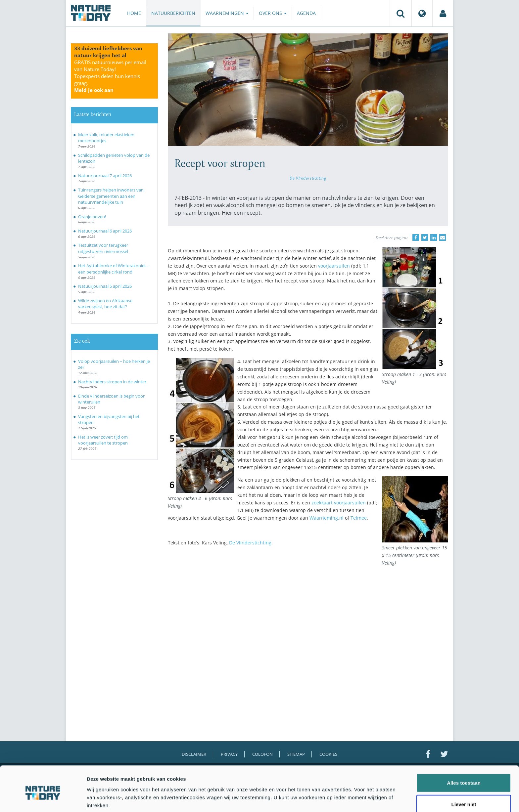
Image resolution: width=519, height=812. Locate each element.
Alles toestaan (464, 755)
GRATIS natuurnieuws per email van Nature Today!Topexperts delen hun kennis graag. (110, 76)
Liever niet (464, 777)
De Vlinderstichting (308, 178)
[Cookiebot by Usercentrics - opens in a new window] (43, 799)
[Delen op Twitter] (425, 237)
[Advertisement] (308, 609)
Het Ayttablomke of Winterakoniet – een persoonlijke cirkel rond (114, 269)
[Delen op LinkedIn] (434, 237)
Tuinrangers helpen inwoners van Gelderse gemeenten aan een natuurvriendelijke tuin (111, 196)
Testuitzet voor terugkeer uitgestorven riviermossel (103, 248)
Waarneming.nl (327, 518)
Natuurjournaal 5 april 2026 (105, 286)
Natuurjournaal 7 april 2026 (105, 176)
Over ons (273, 13)
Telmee (359, 518)
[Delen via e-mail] (443, 237)
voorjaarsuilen (334, 266)
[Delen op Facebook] (416, 237)
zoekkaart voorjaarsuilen (339, 503)
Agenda (306, 13)
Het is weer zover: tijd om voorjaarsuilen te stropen (103, 440)
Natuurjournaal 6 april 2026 (105, 231)
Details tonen (358, 799)
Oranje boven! (92, 217)
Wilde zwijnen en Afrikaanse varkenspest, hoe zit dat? (105, 304)
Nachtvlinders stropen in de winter (112, 382)
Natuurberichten (173, 13)
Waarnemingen (227, 13)
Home (134, 13)
